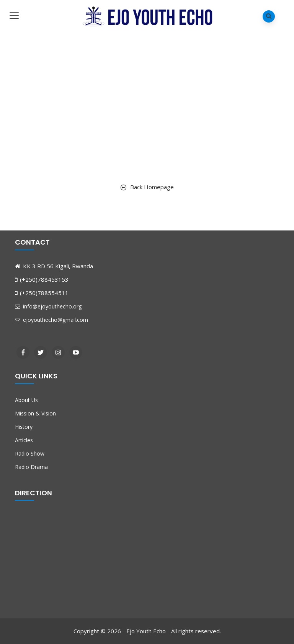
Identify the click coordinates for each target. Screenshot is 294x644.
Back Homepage (147, 187)
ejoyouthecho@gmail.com (51, 320)
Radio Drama (31, 467)
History (24, 427)
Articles (24, 440)
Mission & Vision (35, 413)
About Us (26, 400)
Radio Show (30, 453)
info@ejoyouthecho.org (48, 306)
